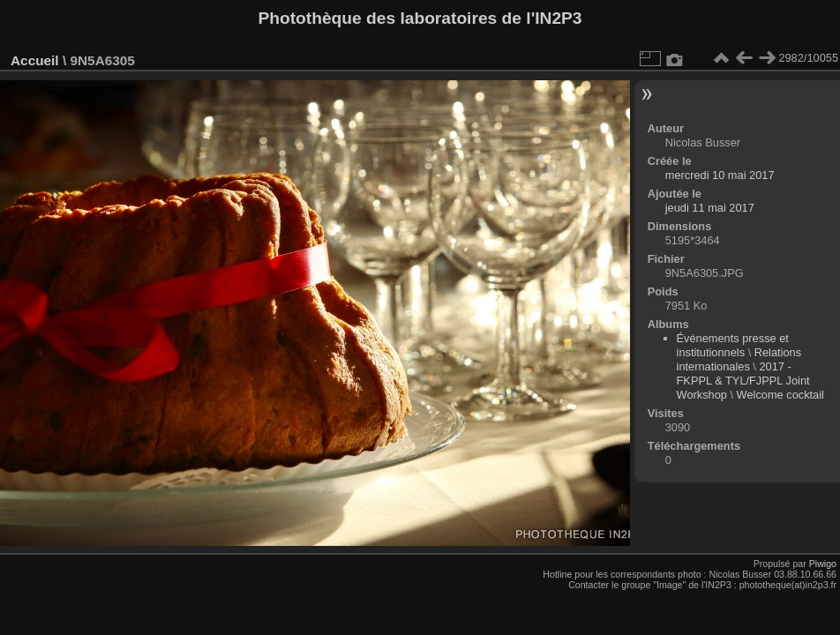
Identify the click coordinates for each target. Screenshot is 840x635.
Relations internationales (739, 359)
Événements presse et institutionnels (733, 345)
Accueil (35, 60)
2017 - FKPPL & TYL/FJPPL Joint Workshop (743, 381)
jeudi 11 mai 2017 (710, 208)
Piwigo (823, 564)
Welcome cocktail (780, 395)
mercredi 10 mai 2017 (720, 175)
